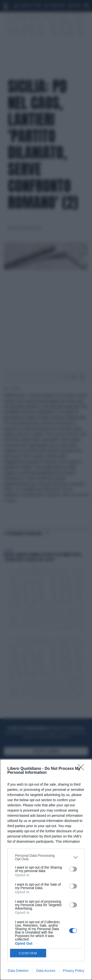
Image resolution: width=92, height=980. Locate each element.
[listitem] (46, 857)
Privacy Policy (73, 971)
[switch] (73, 869)
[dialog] (46, 870)
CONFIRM (28, 953)
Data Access (46, 971)
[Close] (82, 769)
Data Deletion (18, 971)
